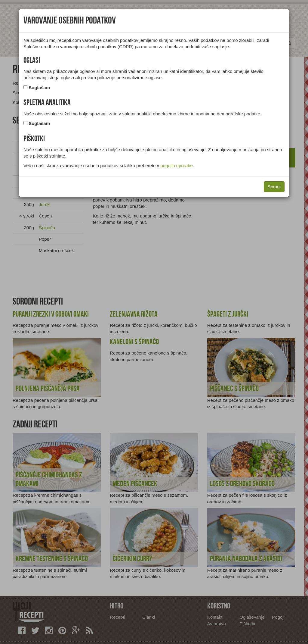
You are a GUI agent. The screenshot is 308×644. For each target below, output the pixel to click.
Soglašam (39, 88)
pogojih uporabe (177, 166)
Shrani (274, 187)
